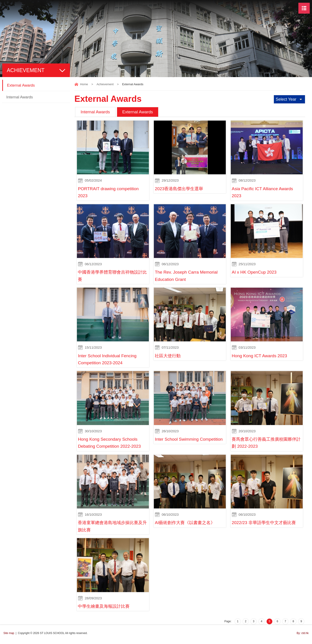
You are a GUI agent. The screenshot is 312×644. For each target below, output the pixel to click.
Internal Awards (96, 112)
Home (84, 84)
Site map (9, 636)
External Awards (139, 112)
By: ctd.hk (303, 636)
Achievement (105, 84)
